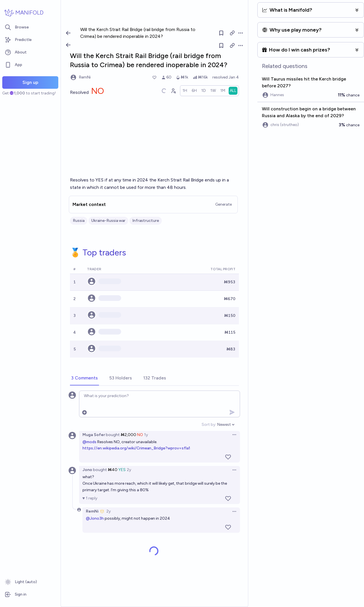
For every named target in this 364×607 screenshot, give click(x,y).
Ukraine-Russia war (108, 221)
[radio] (185, 91)
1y (146, 435)
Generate (224, 204)
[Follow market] (222, 46)
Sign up (30, 82)
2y (129, 470)
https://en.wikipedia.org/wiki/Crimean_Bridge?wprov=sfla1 (136, 448)
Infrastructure (146, 221)
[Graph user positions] (173, 91)
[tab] (84, 378)
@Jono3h (95, 518)
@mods (89, 442)
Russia (79, 221)
